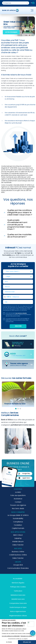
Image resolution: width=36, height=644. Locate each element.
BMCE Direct (18, 535)
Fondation (18, 525)
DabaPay (18, 538)
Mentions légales (18, 583)
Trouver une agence (18, 505)
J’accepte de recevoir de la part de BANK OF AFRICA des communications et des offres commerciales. (16, 320)
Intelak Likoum (18, 542)
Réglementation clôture (18, 616)
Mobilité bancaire (18, 599)
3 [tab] (20, 409)
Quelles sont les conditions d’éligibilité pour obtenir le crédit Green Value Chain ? (20, 213)
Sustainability (18, 519)
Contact (18, 502)
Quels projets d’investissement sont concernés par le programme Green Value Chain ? (19, 225)
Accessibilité (18, 579)
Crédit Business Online (18, 555)
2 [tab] (18, 409)
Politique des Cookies (18, 587)
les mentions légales (21, 313)
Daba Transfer (18, 545)
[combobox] (7, 297)
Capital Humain (18, 528)
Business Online (18, 552)
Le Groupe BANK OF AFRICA (18, 515)
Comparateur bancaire (18, 603)
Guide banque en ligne (18, 607)
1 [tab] (16, 409)
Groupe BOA (18, 565)
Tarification (18, 591)
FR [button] (33, 3)
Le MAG (18, 492)
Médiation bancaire (18, 595)
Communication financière (18, 568)
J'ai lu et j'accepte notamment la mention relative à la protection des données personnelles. (17, 315)
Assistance (18, 499)
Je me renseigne (11, 32)
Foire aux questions (18, 495)
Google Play (24, 474)
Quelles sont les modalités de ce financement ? (19, 236)
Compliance (18, 522)
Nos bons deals (18, 509)
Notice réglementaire (18, 612)
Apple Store (24, 478)
